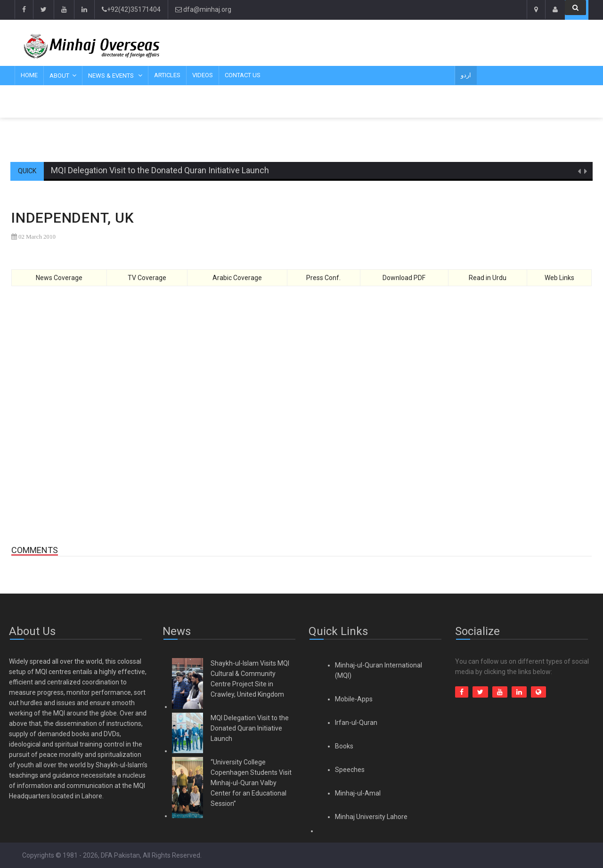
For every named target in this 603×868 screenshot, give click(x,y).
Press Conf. (323, 278)
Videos (203, 75)
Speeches (350, 770)
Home (29, 75)
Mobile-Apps (354, 699)
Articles (167, 75)
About (59, 76)
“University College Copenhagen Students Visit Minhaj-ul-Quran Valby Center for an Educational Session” (251, 783)
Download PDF (404, 278)
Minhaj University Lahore (371, 817)
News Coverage (59, 278)
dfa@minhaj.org (203, 9)
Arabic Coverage (237, 278)
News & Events (112, 76)
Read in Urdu (488, 278)
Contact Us (243, 75)
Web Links (559, 278)
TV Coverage (147, 278)
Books (344, 746)
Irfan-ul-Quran (356, 723)
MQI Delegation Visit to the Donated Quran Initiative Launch (160, 170)
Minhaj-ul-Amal (358, 793)
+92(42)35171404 (131, 9)
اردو (466, 75)
